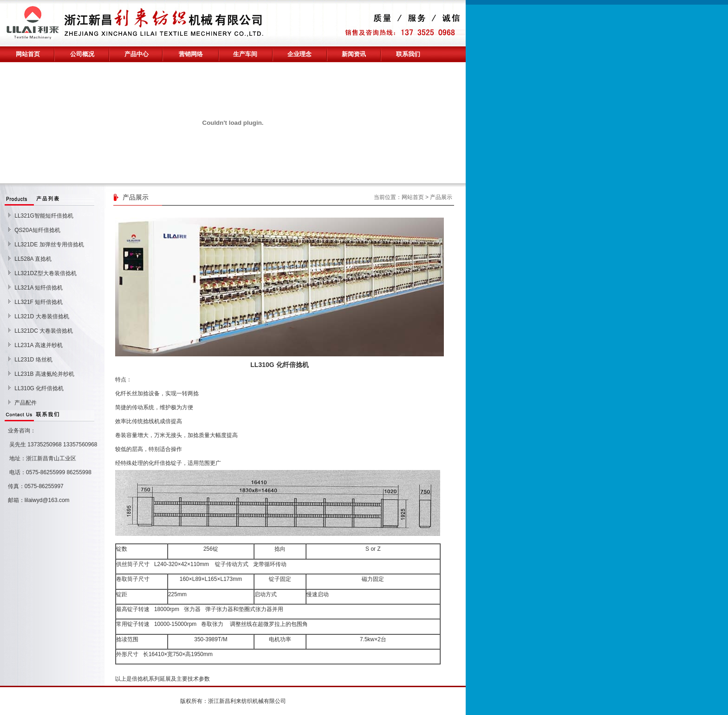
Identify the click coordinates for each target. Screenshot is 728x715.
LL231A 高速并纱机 (39, 345)
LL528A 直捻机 (33, 259)
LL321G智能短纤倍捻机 (44, 216)
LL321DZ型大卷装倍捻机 (45, 273)
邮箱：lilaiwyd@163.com (37, 500)
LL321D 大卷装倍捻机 (42, 316)
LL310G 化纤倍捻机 (39, 388)
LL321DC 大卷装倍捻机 (44, 331)
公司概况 (82, 54)
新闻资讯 (354, 54)
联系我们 (408, 54)
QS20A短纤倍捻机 (37, 230)
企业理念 (299, 54)
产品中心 (136, 54)
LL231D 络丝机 (33, 360)
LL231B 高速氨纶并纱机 (44, 374)
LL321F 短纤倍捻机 (39, 302)
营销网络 (191, 54)
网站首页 (28, 54)
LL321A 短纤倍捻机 (39, 288)
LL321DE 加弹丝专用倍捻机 (49, 245)
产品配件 (26, 403)
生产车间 (245, 54)
